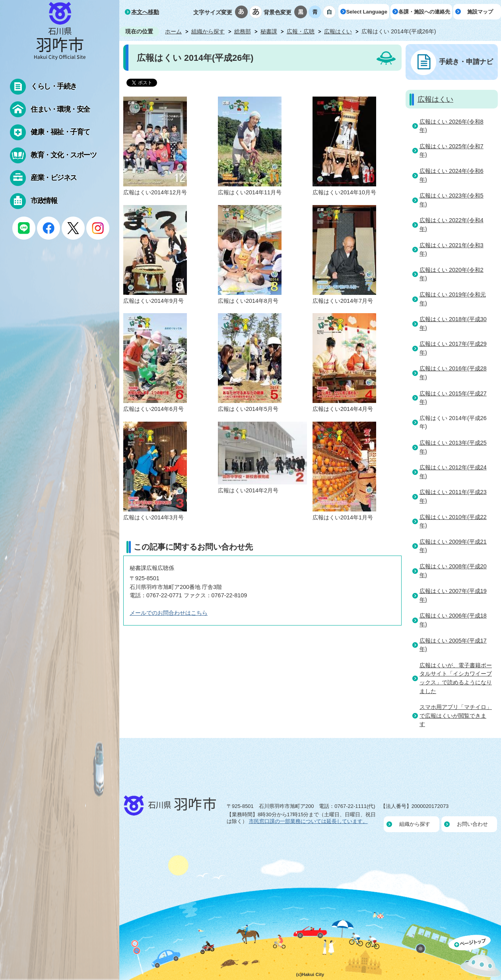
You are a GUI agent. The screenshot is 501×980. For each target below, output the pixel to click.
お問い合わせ (472, 824)
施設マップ (480, 12)
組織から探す (208, 31)
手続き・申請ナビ (466, 62)
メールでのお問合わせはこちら (169, 613)
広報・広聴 (301, 31)
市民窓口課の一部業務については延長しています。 (308, 821)
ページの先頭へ (475, 957)
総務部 (243, 31)
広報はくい (338, 31)
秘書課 (269, 31)
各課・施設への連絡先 (424, 12)
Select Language (367, 12)
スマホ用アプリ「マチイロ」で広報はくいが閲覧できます (456, 716)
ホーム (173, 31)
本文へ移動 (145, 12)
